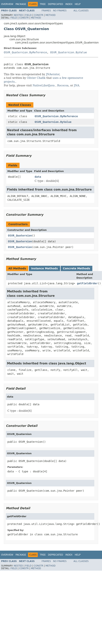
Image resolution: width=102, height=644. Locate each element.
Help (78, 4)
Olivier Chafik (36, 78)
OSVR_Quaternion (20, 236)
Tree (43, 4)
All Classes (81, 11)
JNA (77, 85)
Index (69, 4)
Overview (7, 4)
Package (21, 4)
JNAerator (53, 74)
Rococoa (63, 85)
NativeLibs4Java (44, 85)
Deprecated (56, 4)
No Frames (60, 11)
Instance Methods (44, 268)
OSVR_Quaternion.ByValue (68, 52)
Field (28, 15)
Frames (46, 11)
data (38, 177)
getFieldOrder (87, 283)
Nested (18, 15)
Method (51, 15)
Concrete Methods (77, 268)
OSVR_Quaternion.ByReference (25, 52)
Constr (38, 15)
